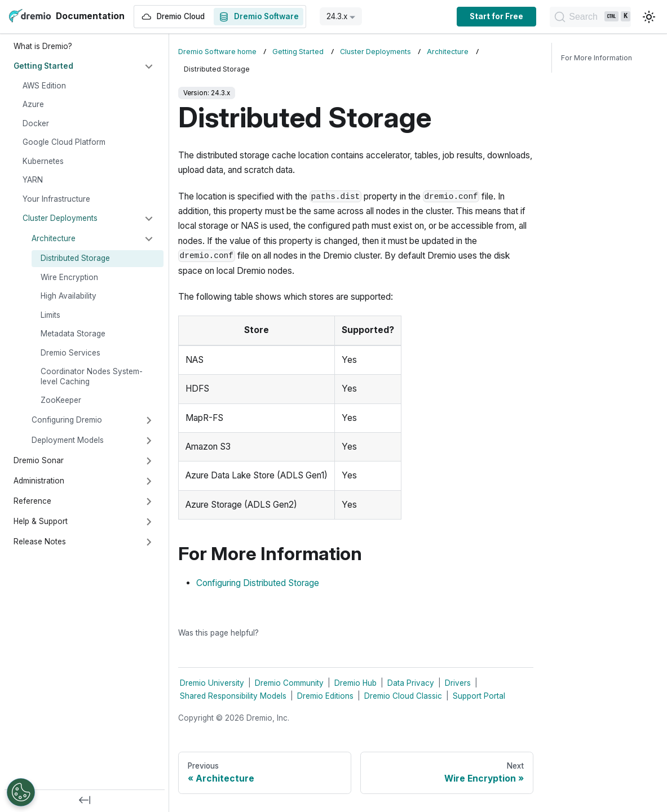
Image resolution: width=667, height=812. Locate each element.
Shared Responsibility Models (233, 696)
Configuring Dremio (67, 420)
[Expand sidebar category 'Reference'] (149, 502)
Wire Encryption (69, 277)
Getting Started (43, 66)
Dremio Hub (355, 683)
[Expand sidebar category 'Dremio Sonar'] (149, 461)
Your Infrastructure (56, 199)
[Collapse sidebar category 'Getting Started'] (149, 66)
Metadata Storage (73, 334)
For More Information (597, 58)
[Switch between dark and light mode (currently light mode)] (649, 17)
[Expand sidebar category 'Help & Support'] (149, 522)
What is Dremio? (43, 46)
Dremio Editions (325, 696)
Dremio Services (70, 353)
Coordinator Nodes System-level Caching (92, 376)
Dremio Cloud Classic (403, 696)
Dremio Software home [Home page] (217, 52)
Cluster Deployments (60, 218)
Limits (50, 315)
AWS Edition (44, 86)
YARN (33, 180)
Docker (36, 123)
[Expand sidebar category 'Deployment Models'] (149, 441)
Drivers (458, 683)
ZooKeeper (61, 400)
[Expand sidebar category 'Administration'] (149, 481)
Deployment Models (68, 440)
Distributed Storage (75, 258)
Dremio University (212, 683)
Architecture (54, 238)
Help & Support (41, 521)
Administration (39, 481)
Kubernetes (43, 161)
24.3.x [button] (337, 16)
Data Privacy (411, 683)
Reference (32, 501)
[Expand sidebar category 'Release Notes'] (149, 542)
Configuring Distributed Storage (258, 583)
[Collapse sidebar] (85, 801)
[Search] (575, 17)
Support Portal (479, 696)
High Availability (69, 296)
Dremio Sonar (39, 460)
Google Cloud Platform (64, 142)
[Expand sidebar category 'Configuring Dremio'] (149, 420)
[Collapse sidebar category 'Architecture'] (149, 239)
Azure (33, 104)
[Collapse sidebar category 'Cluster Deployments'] (149, 219)
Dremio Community (289, 683)
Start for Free (465, 16)
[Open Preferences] (21, 792)
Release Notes (40, 542)
